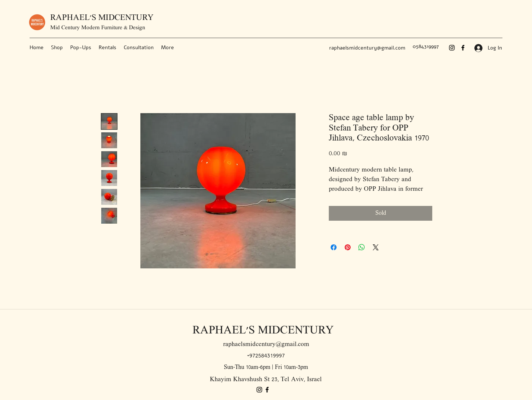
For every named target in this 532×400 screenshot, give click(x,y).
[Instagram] (452, 48)
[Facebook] (463, 48)
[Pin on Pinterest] (348, 247)
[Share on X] (376, 247)
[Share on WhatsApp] (362, 247)
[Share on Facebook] (334, 247)
